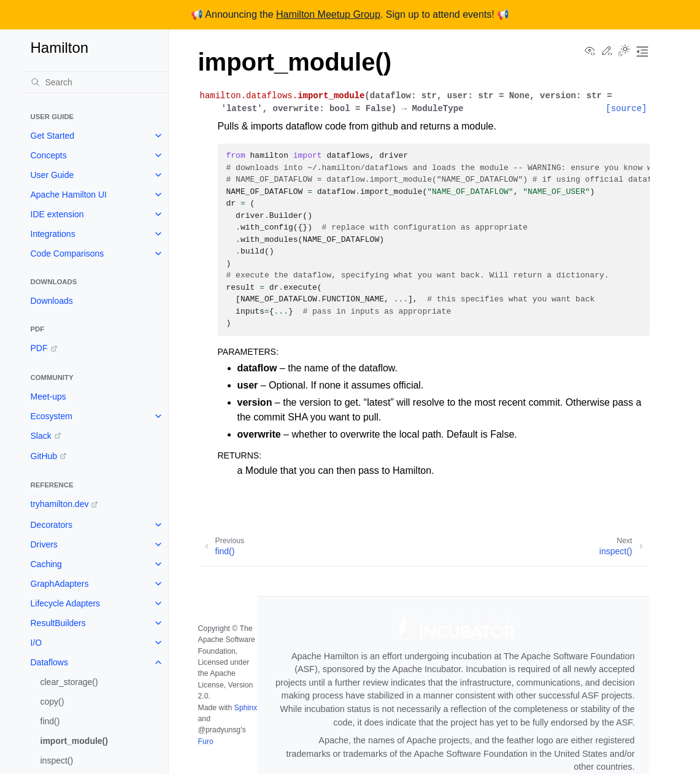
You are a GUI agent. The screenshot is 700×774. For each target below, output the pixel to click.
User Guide (52, 175)
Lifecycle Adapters (66, 603)
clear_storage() (69, 682)
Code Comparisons (67, 253)
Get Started (53, 136)
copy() (52, 702)
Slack (41, 436)
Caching (46, 564)
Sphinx (246, 708)
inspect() (57, 760)
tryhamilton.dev (60, 504)
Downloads (52, 301)
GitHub (44, 456)
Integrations (53, 234)
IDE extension (57, 214)
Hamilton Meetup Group (328, 14)
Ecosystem (52, 416)
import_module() (74, 741)
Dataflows (49, 662)
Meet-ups (48, 397)
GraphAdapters (60, 584)
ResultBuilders (58, 623)
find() (50, 721)
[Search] (94, 82)
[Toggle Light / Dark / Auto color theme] (624, 52)
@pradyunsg (220, 730)
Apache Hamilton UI (69, 195)
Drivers (44, 544)
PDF (39, 348)
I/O (37, 643)
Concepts (49, 155)
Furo (206, 741)
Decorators (52, 525)
